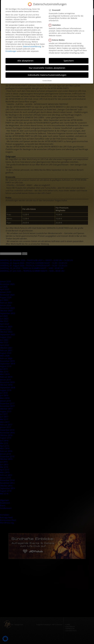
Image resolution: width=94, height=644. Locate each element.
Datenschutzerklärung (32, 44)
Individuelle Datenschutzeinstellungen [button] (47, 73)
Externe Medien (57, 38)
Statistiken (56, 23)
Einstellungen (11, 49)
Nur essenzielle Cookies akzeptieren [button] (47, 66)
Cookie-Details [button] (47, 79)
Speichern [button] (69, 59)
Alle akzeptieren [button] (25, 59)
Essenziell (55, 8)
